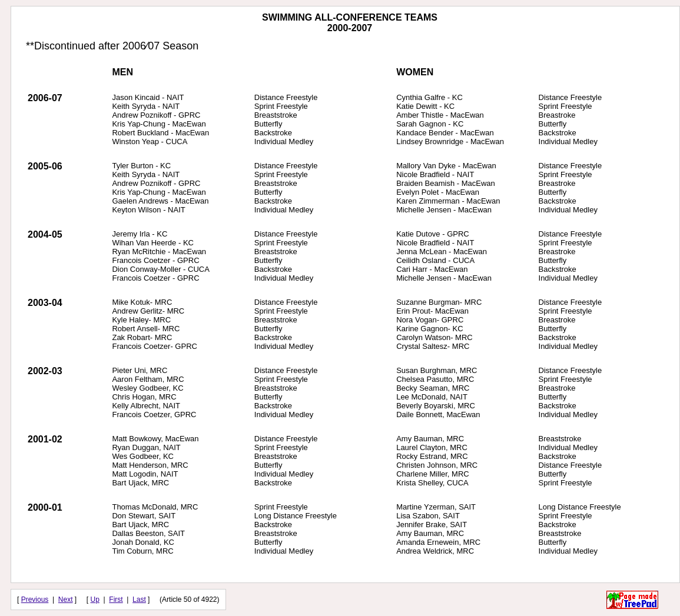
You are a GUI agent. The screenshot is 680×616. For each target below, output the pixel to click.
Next (66, 600)
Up (95, 600)
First (116, 600)
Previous (35, 600)
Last (139, 600)
